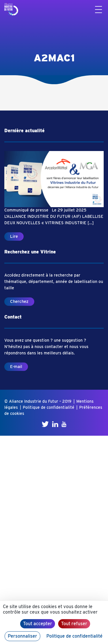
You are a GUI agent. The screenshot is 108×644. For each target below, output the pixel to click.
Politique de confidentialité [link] (74, 636)
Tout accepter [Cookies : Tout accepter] (38, 624)
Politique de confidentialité (49, 407)
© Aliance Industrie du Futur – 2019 (38, 401)
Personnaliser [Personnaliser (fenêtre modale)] (22, 636)
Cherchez (19, 301)
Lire (14, 236)
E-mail (16, 367)
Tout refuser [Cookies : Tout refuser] (74, 624)
